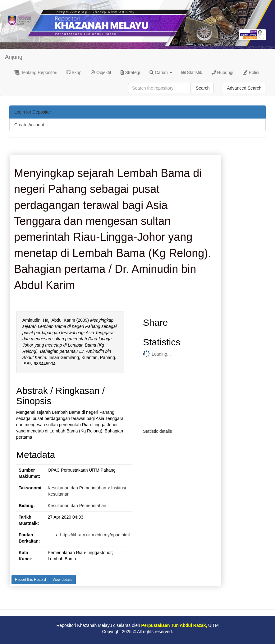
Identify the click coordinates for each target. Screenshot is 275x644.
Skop (74, 72)
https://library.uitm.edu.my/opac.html (95, 535)
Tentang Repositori (36, 72)
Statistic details (157, 431)
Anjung (14, 57)
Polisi (251, 72)
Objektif (101, 72)
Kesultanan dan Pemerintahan (77, 506)
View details (62, 580)
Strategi (130, 72)
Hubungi (222, 72)
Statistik (192, 72)
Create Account (29, 125)
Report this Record (30, 580)
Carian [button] (161, 72)
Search (203, 88)
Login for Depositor (33, 112)
